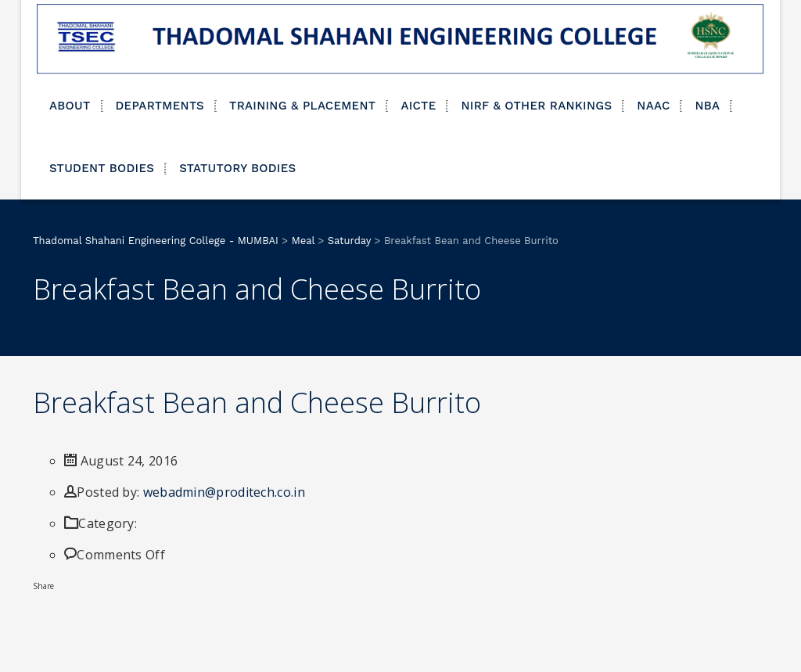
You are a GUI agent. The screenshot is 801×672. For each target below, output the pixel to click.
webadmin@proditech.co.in (224, 492)
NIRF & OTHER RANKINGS (536, 106)
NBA (707, 106)
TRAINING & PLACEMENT (302, 106)
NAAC (653, 106)
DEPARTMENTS (160, 106)
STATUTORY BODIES (237, 168)
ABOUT (70, 106)
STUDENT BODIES (102, 168)
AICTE (418, 106)
